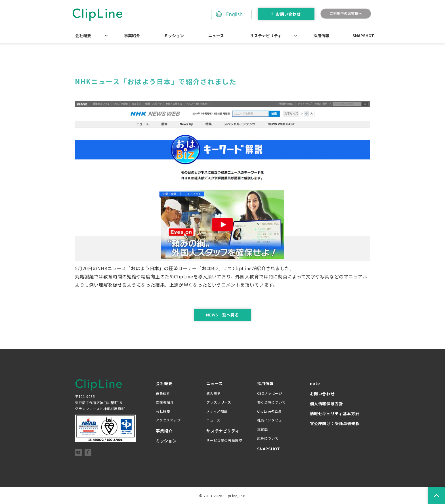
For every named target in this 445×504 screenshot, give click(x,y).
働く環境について (271, 402)
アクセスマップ (168, 420)
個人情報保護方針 (327, 404)
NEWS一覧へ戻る (222, 315)
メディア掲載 (217, 411)
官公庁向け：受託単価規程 (335, 423)
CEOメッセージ (270, 393)
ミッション (174, 35)
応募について (268, 438)
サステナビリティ (266, 35)
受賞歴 (263, 429)
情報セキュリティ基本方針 (335, 413)
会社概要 (83, 35)
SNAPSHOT (363, 35)
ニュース (216, 35)
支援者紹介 (165, 402)
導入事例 (214, 393)
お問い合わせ (288, 14)
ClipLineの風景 (269, 411)
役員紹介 (163, 393)
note (315, 383)
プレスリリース (219, 402)
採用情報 (321, 35)
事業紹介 (132, 35)
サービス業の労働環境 (224, 440)
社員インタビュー (271, 420)
